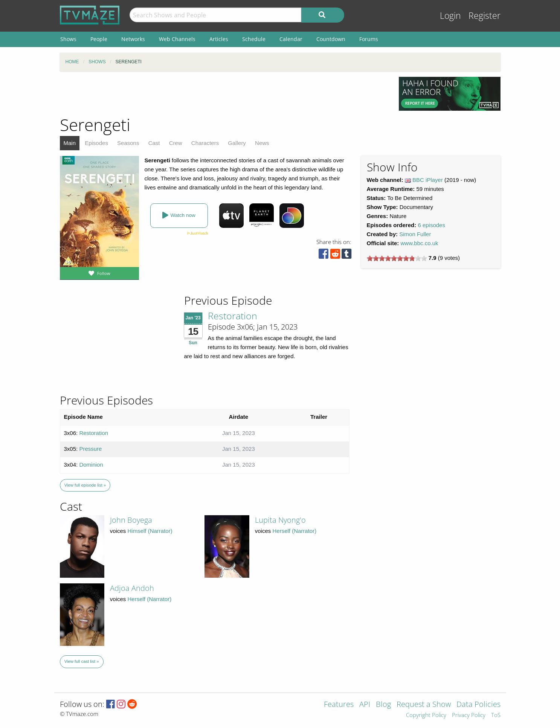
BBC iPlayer (428, 180)
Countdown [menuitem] (331, 39)
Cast (154, 143)
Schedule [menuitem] (254, 39)
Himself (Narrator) (150, 531)
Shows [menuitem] (68, 39)
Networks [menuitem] (133, 39)
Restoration (233, 316)
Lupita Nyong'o (280, 520)
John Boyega (131, 520)
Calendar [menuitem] (291, 39)
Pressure (90, 449)
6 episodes (431, 225)
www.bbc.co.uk (420, 243)
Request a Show (424, 705)
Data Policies (478, 705)
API (365, 705)
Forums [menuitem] (369, 39)
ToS (496, 715)
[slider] (397, 258)
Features (339, 705)
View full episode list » (85, 485)
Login (450, 16)
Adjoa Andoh (132, 588)
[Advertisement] (224, 94)
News (262, 143)
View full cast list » (82, 661)
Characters (205, 143)
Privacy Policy (469, 715)
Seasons (128, 143)
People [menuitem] (99, 39)
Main (70, 143)
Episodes (96, 143)
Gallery (237, 143)
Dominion (91, 465)
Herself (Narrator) (295, 531)
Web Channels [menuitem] (177, 39)
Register (484, 16)
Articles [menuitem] (219, 39)
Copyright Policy (426, 715)
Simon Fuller (415, 234)
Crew (176, 143)
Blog (383, 705)
